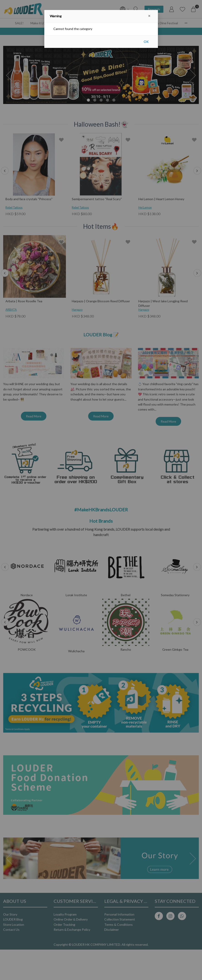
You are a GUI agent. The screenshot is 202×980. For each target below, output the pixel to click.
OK (146, 42)
